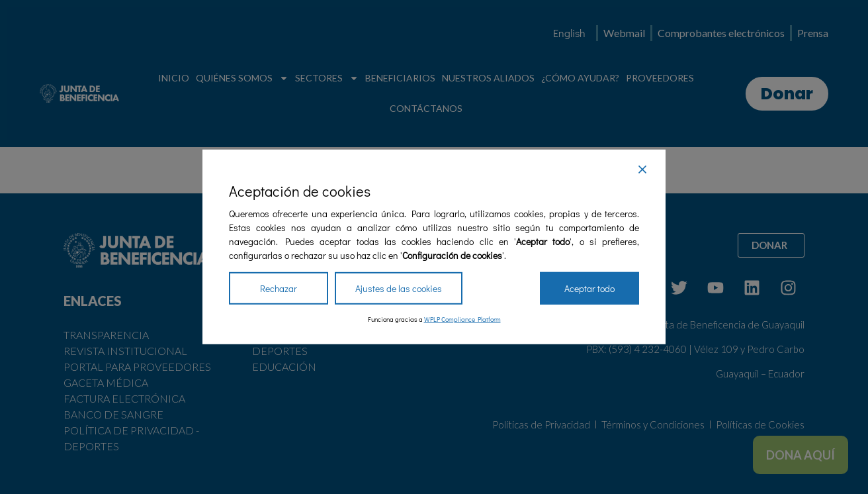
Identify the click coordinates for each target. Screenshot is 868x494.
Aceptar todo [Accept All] (589, 288)
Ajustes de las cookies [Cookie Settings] (399, 288)
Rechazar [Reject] (279, 288)
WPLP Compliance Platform (462, 320)
